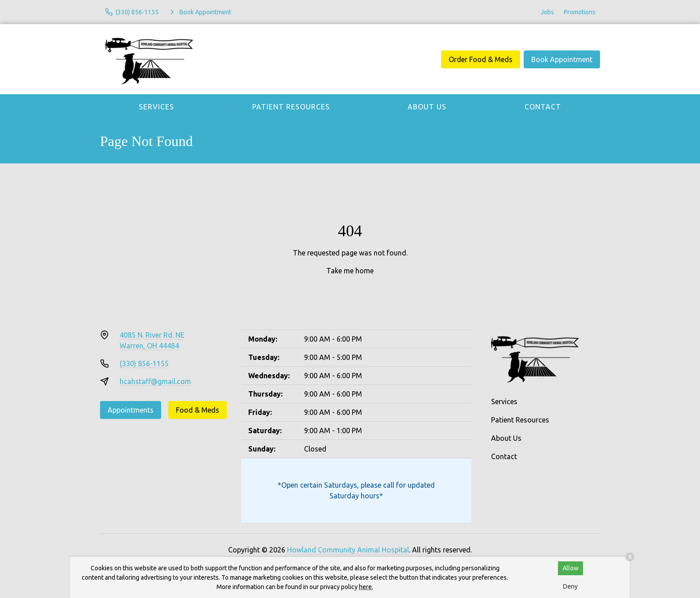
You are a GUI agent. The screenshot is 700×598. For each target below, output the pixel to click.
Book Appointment (562, 59)
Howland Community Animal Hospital (348, 550)
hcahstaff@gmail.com (155, 381)
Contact (543, 107)
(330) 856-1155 (144, 364)
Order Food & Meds (481, 59)
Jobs (547, 12)
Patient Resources (291, 107)
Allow (571, 568)
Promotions (580, 12)
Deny (570, 586)
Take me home (350, 271)
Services (156, 107)
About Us (427, 107)
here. (366, 587)
